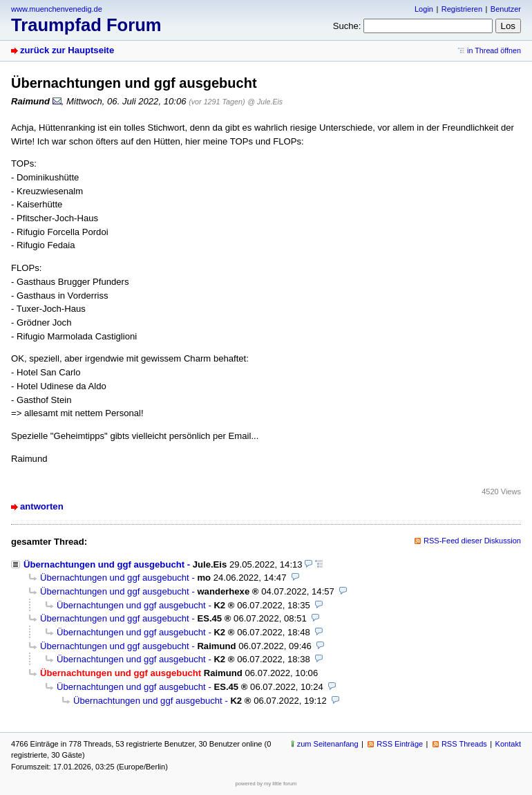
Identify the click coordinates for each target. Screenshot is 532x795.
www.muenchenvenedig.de (57, 9)
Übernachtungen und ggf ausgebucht (104, 564)
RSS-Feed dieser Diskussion (472, 541)
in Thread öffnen (494, 50)
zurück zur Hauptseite (67, 50)
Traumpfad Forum (86, 25)
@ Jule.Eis (265, 102)
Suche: (347, 26)
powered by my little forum (266, 784)
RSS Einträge (400, 744)
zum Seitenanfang (328, 744)
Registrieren (462, 9)
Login (424, 9)
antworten (42, 506)
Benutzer (506, 9)
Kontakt (508, 744)
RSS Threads (464, 744)
